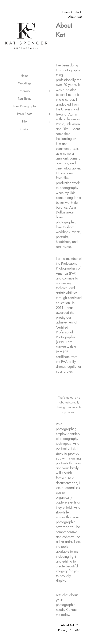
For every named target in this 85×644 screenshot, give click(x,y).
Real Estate (25, 99)
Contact (24, 129)
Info (24, 122)
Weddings (25, 84)
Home (25, 76)
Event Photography (24, 106)
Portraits (24, 91)
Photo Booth (25, 114)
